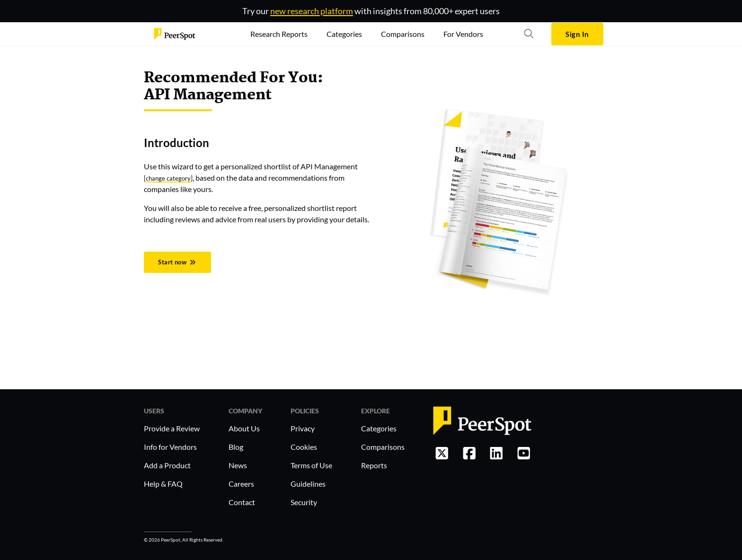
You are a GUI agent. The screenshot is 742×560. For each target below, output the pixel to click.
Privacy (303, 428)
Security (304, 502)
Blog (236, 447)
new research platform (312, 11)
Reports (374, 465)
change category (168, 178)
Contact (242, 502)
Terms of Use (311, 465)
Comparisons (383, 447)
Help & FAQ (163, 484)
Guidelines (308, 484)
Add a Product (167, 465)
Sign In (577, 34)
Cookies (304, 447)
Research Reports (279, 34)
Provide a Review (172, 428)
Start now (177, 262)
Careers (241, 484)
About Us (244, 428)
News (238, 465)
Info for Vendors (170, 447)
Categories (379, 428)
